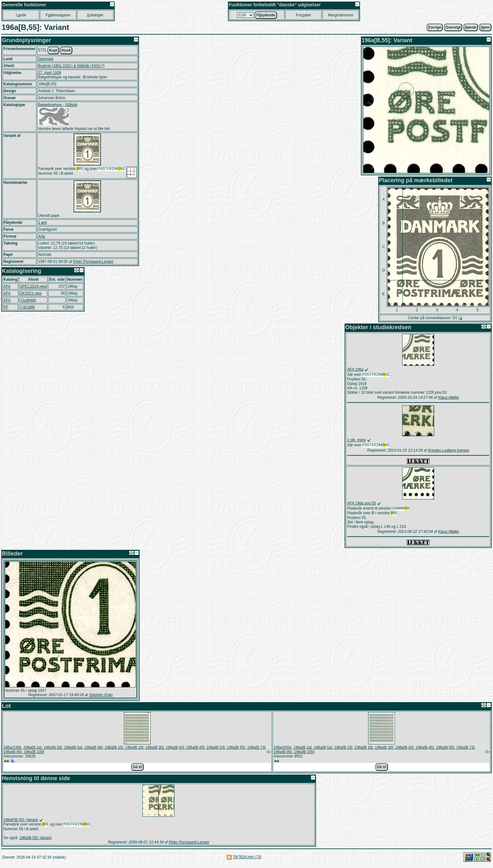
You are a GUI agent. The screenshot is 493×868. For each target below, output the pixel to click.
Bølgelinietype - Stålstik (58, 105)
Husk (66, 50)
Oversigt (453, 27)
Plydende (266, 15)
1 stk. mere (356, 441)
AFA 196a (355, 369)
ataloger (95, 15)
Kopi (53, 50)
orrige (435, 27)
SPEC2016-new (33, 286)
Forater (304, 15)
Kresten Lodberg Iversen (449, 452)
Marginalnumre (341, 15)
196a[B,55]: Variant (36, 841)
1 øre (42, 223)
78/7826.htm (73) (247, 860)
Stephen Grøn (101, 697)
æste (471, 27)
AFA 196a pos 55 (361, 504)
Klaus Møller (449, 398)
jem (485, 27)
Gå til (137, 769)
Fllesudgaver (58, 15)
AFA (7, 286)
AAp (42, 236)
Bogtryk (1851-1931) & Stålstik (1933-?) (71, 66)
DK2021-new (31, 293)
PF (6, 307)
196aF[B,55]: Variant (21, 822)
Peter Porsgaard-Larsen (93, 262)
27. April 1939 (50, 73)
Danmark (46, 59)
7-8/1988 (27, 307)
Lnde (21, 15)
